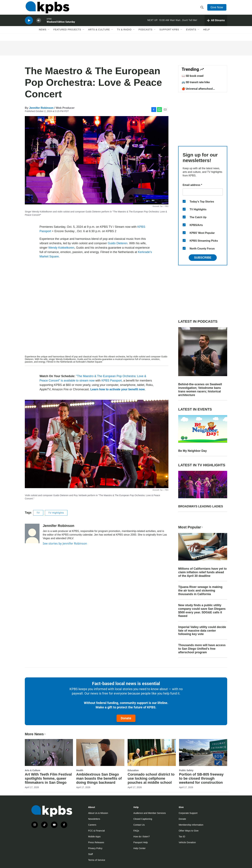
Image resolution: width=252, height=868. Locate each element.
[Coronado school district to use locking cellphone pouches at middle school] (152, 752)
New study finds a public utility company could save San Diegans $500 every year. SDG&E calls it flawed (202, 611)
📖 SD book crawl (193, 76)
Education (133, 770)
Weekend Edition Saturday (61, 25)
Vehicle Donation (187, 842)
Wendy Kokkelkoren (61, 248)
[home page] (47, 9)
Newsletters (94, 819)
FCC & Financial (96, 831)
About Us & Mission (98, 813)
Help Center (139, 848)
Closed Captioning (143, 819)
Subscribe (203, 258)
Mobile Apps (94, 837)
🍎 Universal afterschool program (197, 90)
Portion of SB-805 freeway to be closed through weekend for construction (201, 778)
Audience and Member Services (150, 813)
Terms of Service (97, 860)
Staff (91, 854)
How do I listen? (142, 837)
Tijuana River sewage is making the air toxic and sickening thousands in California (200, 591)
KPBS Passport (112, 381)
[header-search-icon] (202, 9)
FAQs (136, 831)
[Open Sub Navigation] (49, 34)
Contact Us (139, 825)
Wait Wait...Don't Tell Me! (184, 23)
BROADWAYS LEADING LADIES (201, 506)
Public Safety (186, 770)
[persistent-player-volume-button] (39, 24)
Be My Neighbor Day (193, 451)
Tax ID (182, 837)
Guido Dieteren (118, 243)
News (43, 34)
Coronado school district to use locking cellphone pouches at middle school (151, 778)
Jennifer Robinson (41, 108)
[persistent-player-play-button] (29, 24)
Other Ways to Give (189, 831)
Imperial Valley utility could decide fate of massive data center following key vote (202, 631)
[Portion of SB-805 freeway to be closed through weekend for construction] (203, 752)
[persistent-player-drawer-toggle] (216, 24)
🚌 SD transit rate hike (196, 82)
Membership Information (191, 825)
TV (38, 513)
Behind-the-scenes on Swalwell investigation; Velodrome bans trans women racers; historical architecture (200, 390)
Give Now (217, 8)
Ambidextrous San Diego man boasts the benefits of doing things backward (99, 778)
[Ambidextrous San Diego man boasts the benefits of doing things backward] (100, 752)
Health (80, 770)
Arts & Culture (99, 34)
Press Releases (96, 842)
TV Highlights (56, 513)
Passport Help (141, 842)
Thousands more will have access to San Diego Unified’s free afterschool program (202, 649)
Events (191, 34)
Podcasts (146, 34)
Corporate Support (188, 813)
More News (35, 734)
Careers (92, 825)
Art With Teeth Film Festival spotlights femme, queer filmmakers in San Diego (48, 778)
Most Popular (191, 527)
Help (207, 34)
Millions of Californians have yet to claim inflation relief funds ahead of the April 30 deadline (202, 572)
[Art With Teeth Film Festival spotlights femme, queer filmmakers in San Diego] (49, 752)
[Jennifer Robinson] (32, 533)
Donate (126, 718)
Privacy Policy (95, 848)
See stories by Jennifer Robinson (65, 543)
